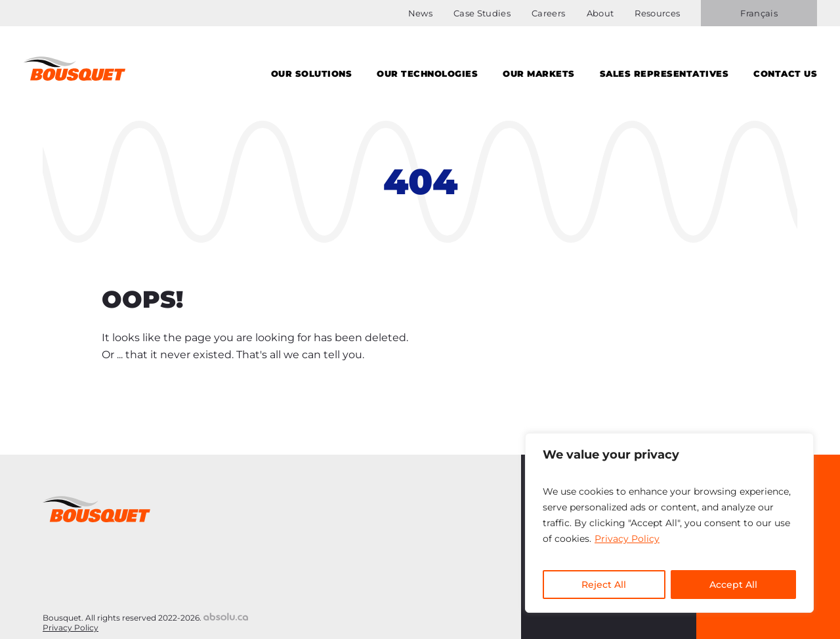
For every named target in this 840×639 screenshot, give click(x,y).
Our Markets (539, 73)
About (600, 13)
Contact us (785, 73)
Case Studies (482, 13)
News (420, 13)
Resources (657, 13)
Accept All (733, 585)
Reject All (604, 585)
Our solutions (312, 73)
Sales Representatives (664, 73)
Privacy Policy (627, 539)
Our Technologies (427, 73)
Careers (548, 13)
